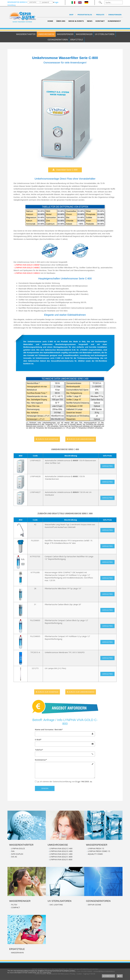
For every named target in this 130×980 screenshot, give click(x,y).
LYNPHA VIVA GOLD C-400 (61, 854)
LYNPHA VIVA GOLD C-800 (61, 857)
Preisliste (100, 15)
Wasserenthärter (26, 34)
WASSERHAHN (17, 953)
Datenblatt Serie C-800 (65, 170)
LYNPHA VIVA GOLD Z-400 (61, 848)
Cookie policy (108, 976)
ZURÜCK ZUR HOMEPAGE (47, 439)
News (90, 21)
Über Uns (61, 21)
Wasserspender (65, 34)
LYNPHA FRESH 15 (96, 848)
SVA (13, 851)
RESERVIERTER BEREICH (17, 2)
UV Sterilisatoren (105, 34)
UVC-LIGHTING (56, 905)
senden (45, 788)
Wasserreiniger (84, 34)
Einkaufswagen (115, 15)
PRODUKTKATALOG (85, 15)
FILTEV (14, 905)
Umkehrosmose (46, 34)
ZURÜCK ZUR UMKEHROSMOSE (81, 439)
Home (50, 21)
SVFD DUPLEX (17, 854)
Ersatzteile (77, 40)
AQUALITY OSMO (95, 854)
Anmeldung (11, 5)
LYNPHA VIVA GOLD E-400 (61, 851)
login (56, 2)
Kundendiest (114, 21)
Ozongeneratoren (58, 40)
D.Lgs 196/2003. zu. (84, 781)
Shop (71, 15)
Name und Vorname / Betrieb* (49, 729)
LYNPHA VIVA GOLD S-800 (61, 859)
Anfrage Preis (107, 466)
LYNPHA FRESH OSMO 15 (99, 851)
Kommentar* (41, 760)
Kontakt (100, 21)
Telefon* (39, 750)
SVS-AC (14, 857)
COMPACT (16, 907)
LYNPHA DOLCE (18, 848)
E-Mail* (38, 740)
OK (120, 976)
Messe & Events (76, 21)
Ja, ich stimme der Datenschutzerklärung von (64, 781)
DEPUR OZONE (94, 905)
